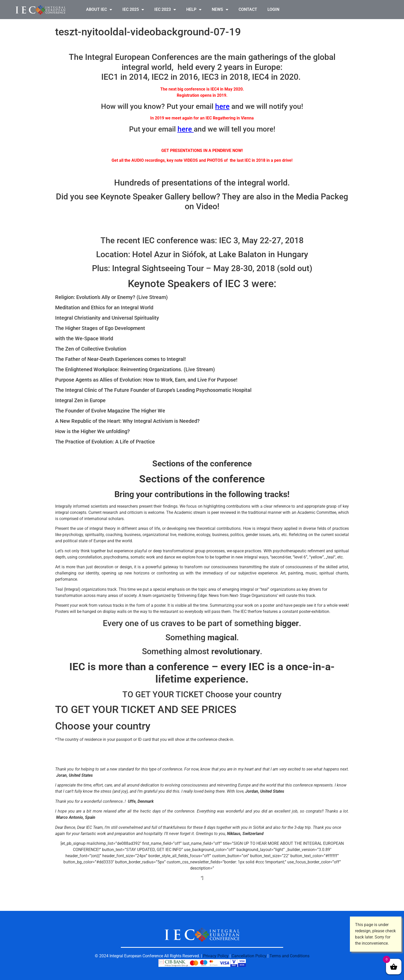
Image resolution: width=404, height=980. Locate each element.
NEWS (220, 10)
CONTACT (248, 9)
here (222, 106)
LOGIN (273, 9)
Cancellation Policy (249, 956)
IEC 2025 (133, 10)
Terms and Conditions (289, 956)
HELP (194, 10)
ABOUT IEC (99, 10)
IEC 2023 (165, 10)
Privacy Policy (216, 956)
